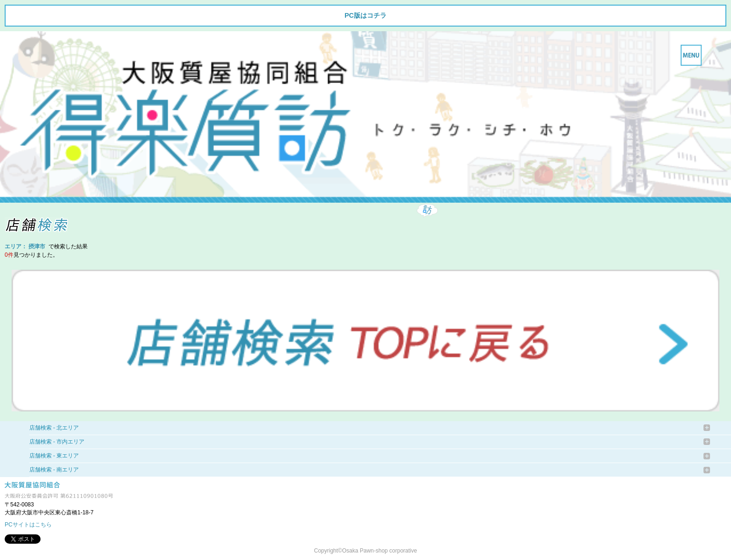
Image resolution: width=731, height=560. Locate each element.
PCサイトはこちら (28, 525)
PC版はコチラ (365, 15)
